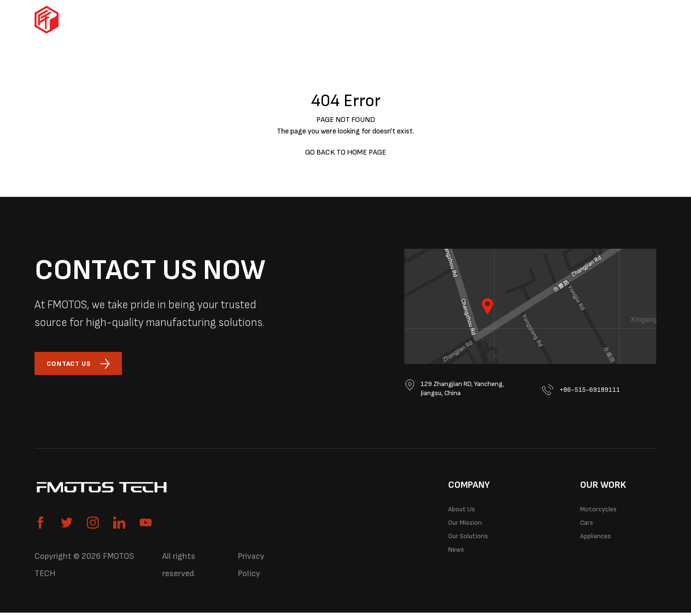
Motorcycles (267, 20)
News (459, 566)
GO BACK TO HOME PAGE (346, 152)
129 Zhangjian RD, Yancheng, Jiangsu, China (455, 391)
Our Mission (471, 531)
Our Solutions (513, 20)
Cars (331, 20)
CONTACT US (85, 365)
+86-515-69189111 (586, 390)
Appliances (390, 20)
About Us (466, 514)
